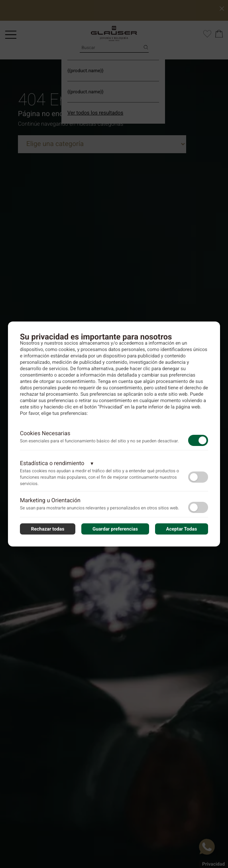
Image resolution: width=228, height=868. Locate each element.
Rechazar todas (48, 529)
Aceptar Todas (182, 529)
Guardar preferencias (115, 529)
